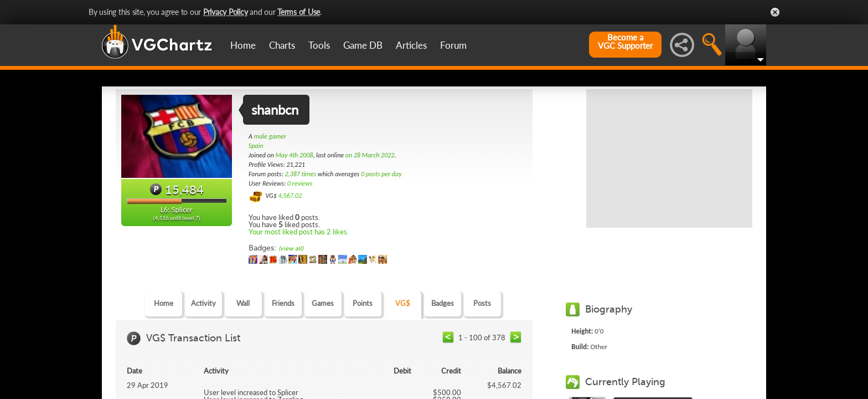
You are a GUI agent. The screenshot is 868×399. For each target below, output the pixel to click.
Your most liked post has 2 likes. (299, 232)
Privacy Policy (226, 12)
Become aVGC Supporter (625, 42)
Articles (411, 45)
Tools (319, 45)
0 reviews (300, 183)
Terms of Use (299, 12)
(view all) (291, 249)
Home (243, 45)
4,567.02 (290, 196)
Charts (282, 45)
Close (775, 12)
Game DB (363, 45)
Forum (453, 45)
